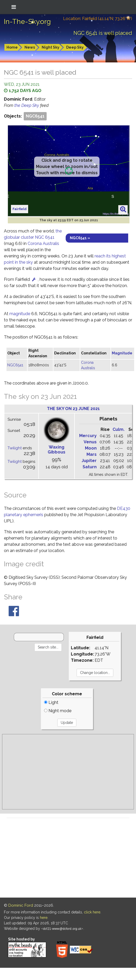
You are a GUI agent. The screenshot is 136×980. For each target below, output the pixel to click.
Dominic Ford (21, 905)
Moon (91, 448)
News (30, 47)
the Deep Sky (27, 105)
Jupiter (89, 461)
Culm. (119, 429)
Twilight (15, 448)
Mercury (88, 436)
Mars (92, 454)
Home (12, 47)
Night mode (58, 711)
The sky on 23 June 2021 (73, 409)
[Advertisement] (68, 772)
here (44, 918)
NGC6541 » (80, 238)
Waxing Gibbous (57, 450)
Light (51, 702)
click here (92, 912)
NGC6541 (35, 116)
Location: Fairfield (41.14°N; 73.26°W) (98, 19)
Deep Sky (75, 47)
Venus (90, 442)
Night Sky (51, 47)
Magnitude (122, 353)
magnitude (20, 314)
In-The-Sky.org (27, 22)
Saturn (90, 467)
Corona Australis (43, 244)
